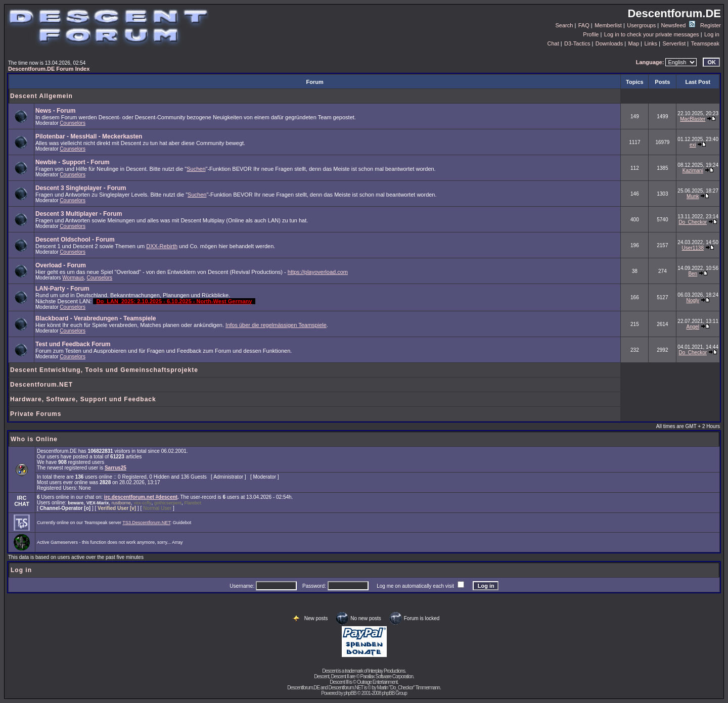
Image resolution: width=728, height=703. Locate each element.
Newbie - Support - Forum (73, 162)
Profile (591, 34)
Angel (693, 327)
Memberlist (608, 25)
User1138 (693, 248)
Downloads (609, 43)
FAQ (584, 25)
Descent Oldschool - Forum (75, 240)
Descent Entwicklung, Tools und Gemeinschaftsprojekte (104, 370)
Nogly (693, 300)
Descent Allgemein (41, 96)
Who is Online (34, 439)
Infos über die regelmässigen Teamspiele (276, 325)
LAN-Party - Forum (62, 289)
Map (634, 43)
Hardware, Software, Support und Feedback (83, 399)
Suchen (196, 169)
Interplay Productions (386, 671)
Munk (693, 196)
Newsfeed (678, 25)
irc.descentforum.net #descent (141, 497)
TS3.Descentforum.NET (146, 523)
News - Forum (55, 111)
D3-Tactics (577, 43)
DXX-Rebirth (162, 246)
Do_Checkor (693, 222)
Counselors (73, 123)
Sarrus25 (116, 468)
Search (564, 25)
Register (711, 25)
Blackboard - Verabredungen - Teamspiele (96, 318)
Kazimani (693, 171)
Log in (712, 34)
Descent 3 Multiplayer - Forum (79, 214)
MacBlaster (693, 119)
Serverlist (674, 43)
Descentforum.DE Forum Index (49, 69)
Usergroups (641, 25)
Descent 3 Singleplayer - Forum (81, 188)
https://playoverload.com (318, 272)
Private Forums (36, 414)
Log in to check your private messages (652, 34)
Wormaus (73, 278)
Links (651, 43)
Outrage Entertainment (377, 682)
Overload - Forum (61, 265)
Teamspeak (705, 43)
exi (693, 145)
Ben (693, 274)
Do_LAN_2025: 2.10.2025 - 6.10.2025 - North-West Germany (174, 301)
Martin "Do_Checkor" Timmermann (408, 688)
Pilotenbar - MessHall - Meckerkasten (89, 136)
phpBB (350, 693)
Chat (553, 43)
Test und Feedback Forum (73, 344)
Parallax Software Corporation (387, 676)
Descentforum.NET (41, 385)
